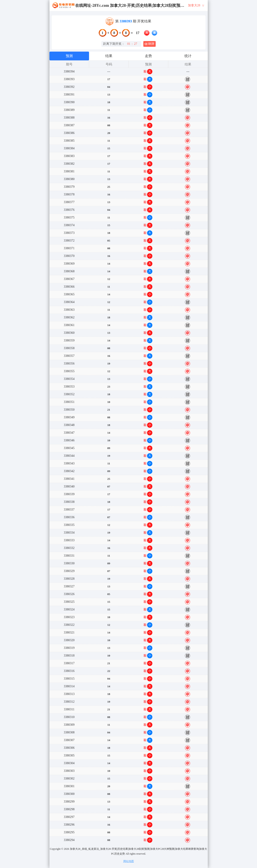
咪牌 (149, 44)
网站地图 (129, 861)
